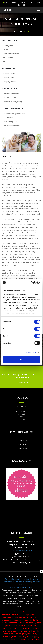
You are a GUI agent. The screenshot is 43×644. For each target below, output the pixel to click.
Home (16, 31)
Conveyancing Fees (10, 122)
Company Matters (10, 82)
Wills (5, 62)
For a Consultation (21, 383)
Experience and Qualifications (14, 114)
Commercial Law (9, 78)
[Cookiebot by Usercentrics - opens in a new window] (31, 283)
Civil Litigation (8, 46)
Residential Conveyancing (12, 102)
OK (21, 359)
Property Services (9, 98)
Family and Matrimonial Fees (14, 126)
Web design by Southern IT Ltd (21, 587)
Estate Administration (11, 54)
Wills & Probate (9, 58)
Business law (22, 440)
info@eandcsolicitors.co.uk (22, 551)
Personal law (22, 444)
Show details (31, 352)
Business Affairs (9, 74)
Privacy (28, 582)
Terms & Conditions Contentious (17, 579)
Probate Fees (8, 118)
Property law (22, 448)
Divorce (6, 50)
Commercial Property (11, 94)
